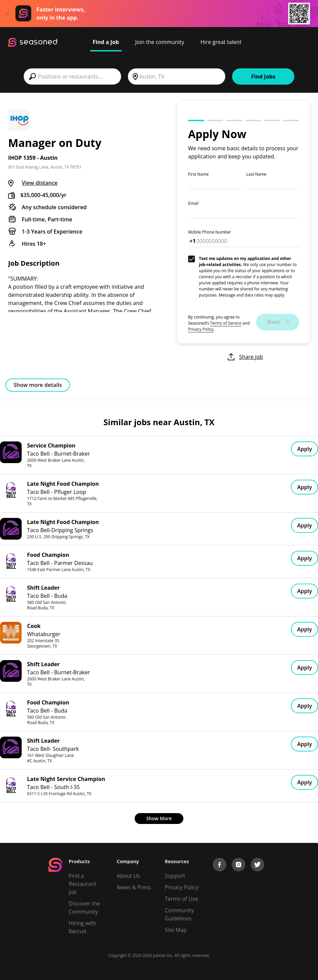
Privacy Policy (201, 329)
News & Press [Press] (134, 887)
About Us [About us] (128, 876)
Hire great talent (221, 42)
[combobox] (72, 77)
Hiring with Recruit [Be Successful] (82, 927)
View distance (40, 183)
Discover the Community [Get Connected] (84, 908)
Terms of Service (226, 323)
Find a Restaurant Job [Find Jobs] (83, 884)
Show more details (38, 385)
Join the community (160, 42)
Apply (304, 449)
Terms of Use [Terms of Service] (181, 899)
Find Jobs (263, 77)
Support (175, 876)
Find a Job (106, 42)
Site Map (176, 930)
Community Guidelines (179, 914)
